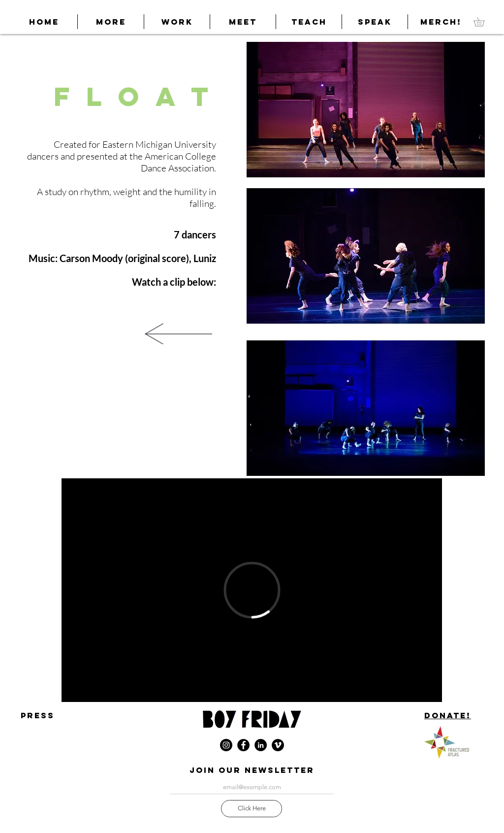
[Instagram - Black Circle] (226, 745)
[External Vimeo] (252, 590)
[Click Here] (252, 809)
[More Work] (178, 333)
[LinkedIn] (261, 745)
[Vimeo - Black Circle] (278, 745)
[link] (483, 22)
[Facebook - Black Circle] (243, 745)
